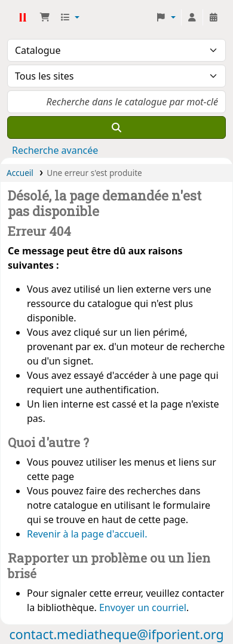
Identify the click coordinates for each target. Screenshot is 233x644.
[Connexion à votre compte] (192, 17)
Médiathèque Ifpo (22, 17)
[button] (45, 17)
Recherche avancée (55, 150)
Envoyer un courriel (143, 607)
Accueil (20, 173)
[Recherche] (116, 127)
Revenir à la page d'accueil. (87, 534)
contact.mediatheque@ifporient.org (116, 634)
